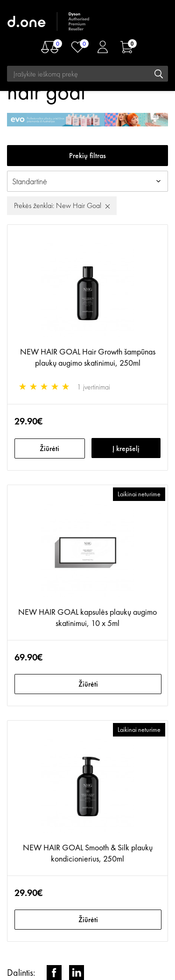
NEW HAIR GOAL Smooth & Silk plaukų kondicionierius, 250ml (88, 853)
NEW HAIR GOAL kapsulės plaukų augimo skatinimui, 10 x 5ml (87, 617)
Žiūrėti (49, 448)
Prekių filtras (87, 156)
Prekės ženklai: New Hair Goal (58, 205)
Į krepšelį (126, 448)
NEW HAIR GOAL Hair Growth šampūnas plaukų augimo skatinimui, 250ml (88, 357)
